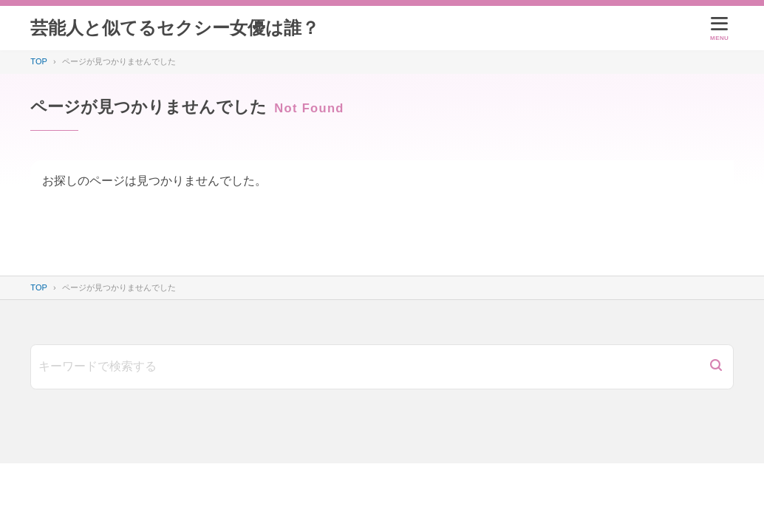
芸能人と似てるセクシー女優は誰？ (175, 28)
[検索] (716, 367)
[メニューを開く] (720, 28)
